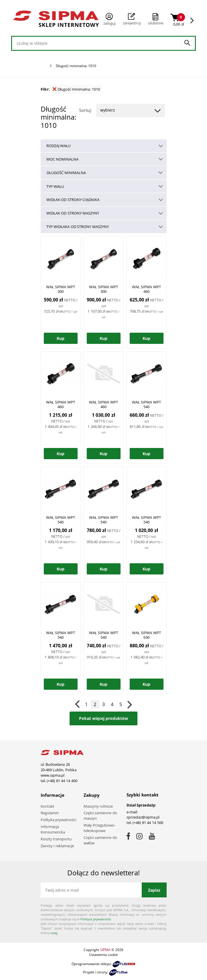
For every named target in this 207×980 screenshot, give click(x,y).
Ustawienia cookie (103, 955)
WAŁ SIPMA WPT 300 (60, 289)
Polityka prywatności (59, 820)
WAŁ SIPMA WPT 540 (146, 404)
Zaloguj (109, 19)
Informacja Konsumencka (53, 829)
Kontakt (48, 806)
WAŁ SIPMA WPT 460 (146, 289)
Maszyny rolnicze (98, 806)
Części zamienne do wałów (100, 840)
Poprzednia (78, 704)
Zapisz (154, 890)
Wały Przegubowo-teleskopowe (100, 828)
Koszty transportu (56, 839)
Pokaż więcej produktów (103, 718)
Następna (129, 704)
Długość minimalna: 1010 (76, 89)
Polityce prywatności (96, 919)
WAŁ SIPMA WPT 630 (146, 635)
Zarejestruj (132, 19)
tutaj (54, 933)
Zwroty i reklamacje (57, 846)
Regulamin (50, 813)
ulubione (156, 23)
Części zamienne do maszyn (100, 816)
